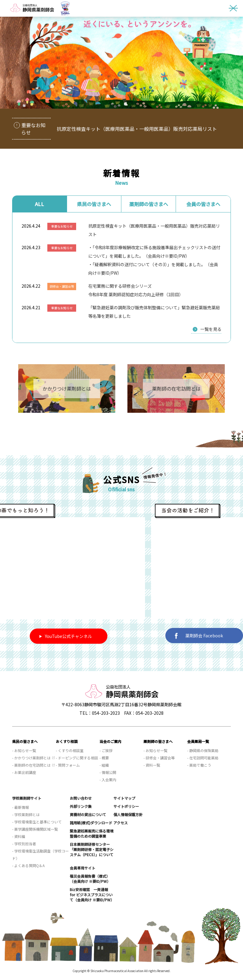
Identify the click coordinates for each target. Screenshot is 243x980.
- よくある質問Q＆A (28, 865)
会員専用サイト (83, 868)
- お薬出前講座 (24, 772)
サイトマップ (124, 798)
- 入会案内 (108, 780)
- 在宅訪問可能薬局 (203, 758)
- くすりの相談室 (70, 750)
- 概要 (104, 758)
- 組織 (104, 765)
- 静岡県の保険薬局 (203, 750)
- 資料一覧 (152, 765)
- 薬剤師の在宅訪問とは (31, 765)
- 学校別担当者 (24, 844)
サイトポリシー (126, 806)
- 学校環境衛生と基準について (37, 822)
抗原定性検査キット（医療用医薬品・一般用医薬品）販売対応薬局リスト (137, 129)
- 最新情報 (20, 807)
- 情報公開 (108, 772)
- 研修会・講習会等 (159, 758)
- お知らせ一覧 (24, 750)
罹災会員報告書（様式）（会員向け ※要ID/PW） (90, 879)
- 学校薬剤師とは (26, 814)
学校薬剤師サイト (27, 798)
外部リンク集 (81, 806)
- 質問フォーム (68, 765)
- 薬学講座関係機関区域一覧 (35, 829)
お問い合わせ (81, 798)
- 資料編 (19, 836)
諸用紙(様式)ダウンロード (91, 823)
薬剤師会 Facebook (199, 636)
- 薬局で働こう (199, 765)
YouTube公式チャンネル (66, 636)
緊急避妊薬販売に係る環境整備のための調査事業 (92, 833)
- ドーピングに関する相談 (77, 758)
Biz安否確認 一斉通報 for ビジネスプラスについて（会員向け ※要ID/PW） (92, 895)
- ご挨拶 (106, 750)
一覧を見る (211, 329)
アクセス (121, 823)
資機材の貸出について (88, 814)
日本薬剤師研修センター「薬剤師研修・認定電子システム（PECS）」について (92, 849)
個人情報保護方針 (128, 814)
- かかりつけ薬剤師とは (31, 758)
